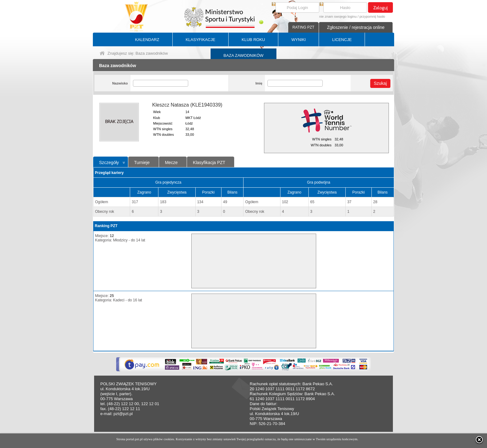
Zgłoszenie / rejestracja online (356, 27)
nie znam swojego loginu (338, 16)
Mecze (171, 162)
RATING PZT (303, 27)
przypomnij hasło (372, 16)
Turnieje (142, 162)
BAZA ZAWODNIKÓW (244, 55)
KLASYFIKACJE (200, 40)
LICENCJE (342, 40)
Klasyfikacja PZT (209, 162)
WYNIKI (298, 40)
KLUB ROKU (253, 40)
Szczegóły (109, 162)
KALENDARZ (147, 40)
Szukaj (380, 83)
